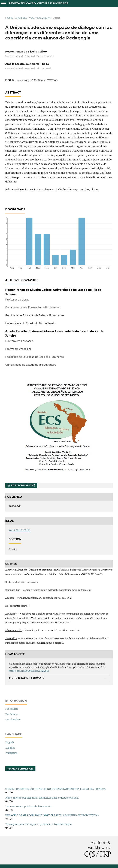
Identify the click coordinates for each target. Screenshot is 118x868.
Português (11, 753)
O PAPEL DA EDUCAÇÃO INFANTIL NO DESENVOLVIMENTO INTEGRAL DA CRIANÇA (55, 789)
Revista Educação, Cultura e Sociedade (38, 3)
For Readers (12, 709)
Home (9, 18)
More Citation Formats (27, 678)
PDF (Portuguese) (23, 485)
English (10, 742)
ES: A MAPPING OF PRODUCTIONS (52, 815)
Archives (21, 18)
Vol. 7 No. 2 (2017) (40, 18)
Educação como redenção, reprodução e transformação (38, 824)
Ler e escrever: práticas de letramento (28, 806)
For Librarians (13, 719)
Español (10, 748)
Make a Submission (20, 769)
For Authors (12, 714)
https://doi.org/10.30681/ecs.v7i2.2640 (35, 80)
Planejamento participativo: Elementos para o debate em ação (42, 798)
